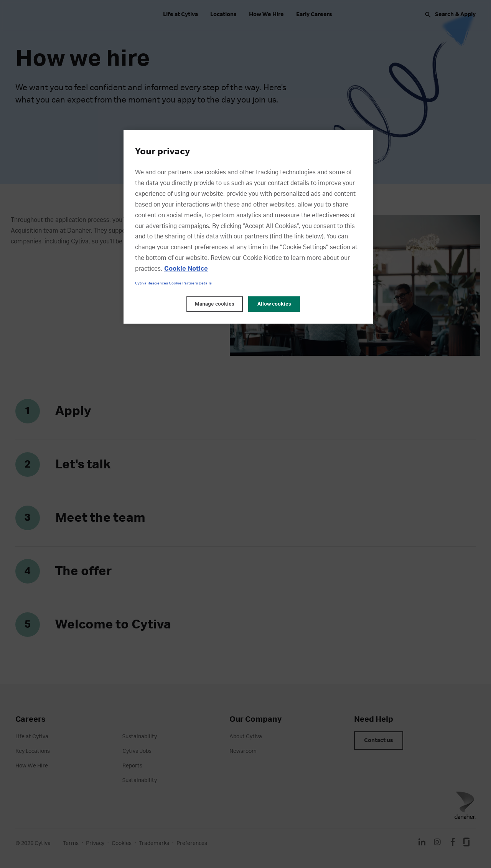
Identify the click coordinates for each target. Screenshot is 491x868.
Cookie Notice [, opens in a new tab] (186, 269)
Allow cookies (274, 304)
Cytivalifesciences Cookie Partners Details (173, 283)
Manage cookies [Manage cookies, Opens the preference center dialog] (215, 304)
